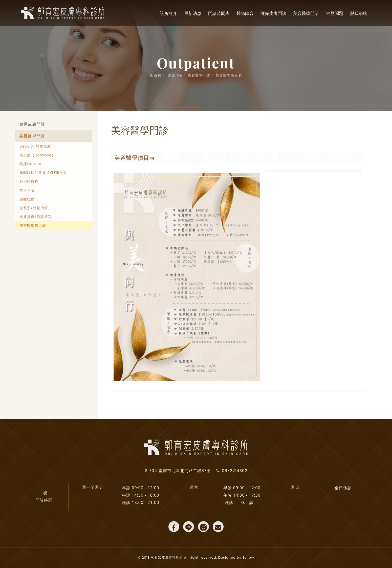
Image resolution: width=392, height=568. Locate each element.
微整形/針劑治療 (34, 208)
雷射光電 (27, 191)
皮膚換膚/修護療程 (36, 217)
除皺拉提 (27, 199)
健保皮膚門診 (32, 124)
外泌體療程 (29, 182)
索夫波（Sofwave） (37, 155)
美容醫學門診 (199, 75)
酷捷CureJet (31, 164)
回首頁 (156, 75)
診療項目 (175, 75)
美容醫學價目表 (229, 75)
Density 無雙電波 (35, 147)
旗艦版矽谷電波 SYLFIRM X (43, 173)
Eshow (248, 557)
